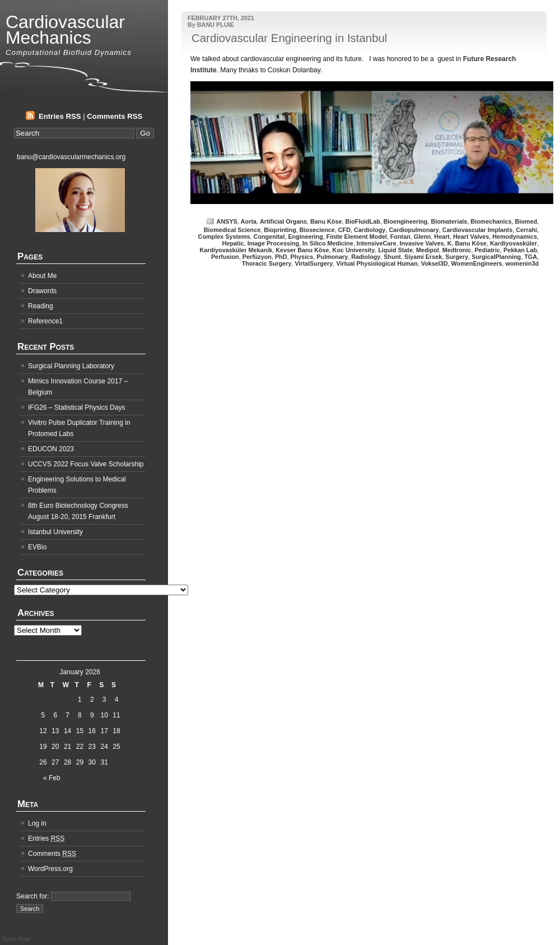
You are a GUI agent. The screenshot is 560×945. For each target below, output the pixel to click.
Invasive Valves (422, 243)
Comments (52, 854)
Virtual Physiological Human (377, 263)
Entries (46, 839)
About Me (42, 276)
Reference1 (45, 321)
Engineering (305, 237)
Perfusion (225, 257)
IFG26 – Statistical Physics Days (76, 407)
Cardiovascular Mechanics (65, 30)
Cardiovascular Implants (477, 230)
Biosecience (317, 230)
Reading (41, 306)
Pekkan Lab (520, 250)
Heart (442, 237)
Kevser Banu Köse (302, 250)
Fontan (400, 237)
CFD (344, 230)
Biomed (526, 221)
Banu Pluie (17, 939)
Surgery (457, 257)
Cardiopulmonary (414, 230)
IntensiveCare (377, 243)
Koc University (354, 250)
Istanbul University (55, 532)
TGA (531, 257)
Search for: (33, 896)
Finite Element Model (357, 237)
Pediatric (487, 250)
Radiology (366, 257)
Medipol (428, 250)
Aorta (249, 221)
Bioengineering (406, 221)
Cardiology (370, 230)
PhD (281, 257)
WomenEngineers (477, 263)
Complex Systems (224, 237)
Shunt (392, 257)
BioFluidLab (362, 221)
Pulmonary (332, 257)
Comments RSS (115, 116)
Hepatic (233, 243)
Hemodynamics (515, 237)
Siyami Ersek (423, 257)
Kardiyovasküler (514, 243)
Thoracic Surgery (267, 263)
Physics (302, 257)
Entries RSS (60, 116)
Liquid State (395, 250)
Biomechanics (491, 221)
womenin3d (522, 263)
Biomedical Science (232, 230)
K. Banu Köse (467, 243)
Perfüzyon (257, 257)
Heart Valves (471, 237)
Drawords (42, 291)
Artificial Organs (283, 221)
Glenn (423, 237)
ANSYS (227, 221)
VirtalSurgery (314, 263)
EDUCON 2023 (51, 449)
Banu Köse (326, 221)
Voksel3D (435, 263)
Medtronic (457, 250)
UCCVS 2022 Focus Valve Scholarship (86, 464)
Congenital (269, 237)
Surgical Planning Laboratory (71, 366)
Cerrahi (526, 230)
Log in (37, 823)
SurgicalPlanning (496, 257)
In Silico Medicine (328, 243)
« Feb (52, 778)
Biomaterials (449, 221)
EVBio (37, 547)
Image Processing (273, 243)
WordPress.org (50, 869)
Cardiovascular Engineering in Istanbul (289, 38)
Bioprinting (280, 230)
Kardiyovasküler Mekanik (236, 250)
